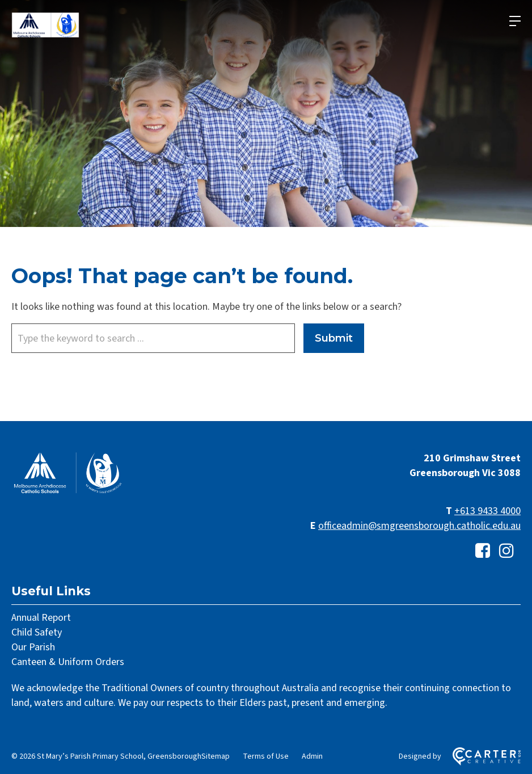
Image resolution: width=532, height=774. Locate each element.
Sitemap (216, 756)
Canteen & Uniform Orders (68, 662)
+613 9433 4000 (487, 511)
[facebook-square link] (483, 551)
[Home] (68, 492)
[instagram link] (506, 551)
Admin (312, 756)
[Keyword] (153, 338)
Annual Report (41, 618)
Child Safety (37, 632)
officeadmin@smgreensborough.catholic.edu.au (419, 526)
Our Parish (33, 647)
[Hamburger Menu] (515, 21)
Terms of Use (266, 756)
